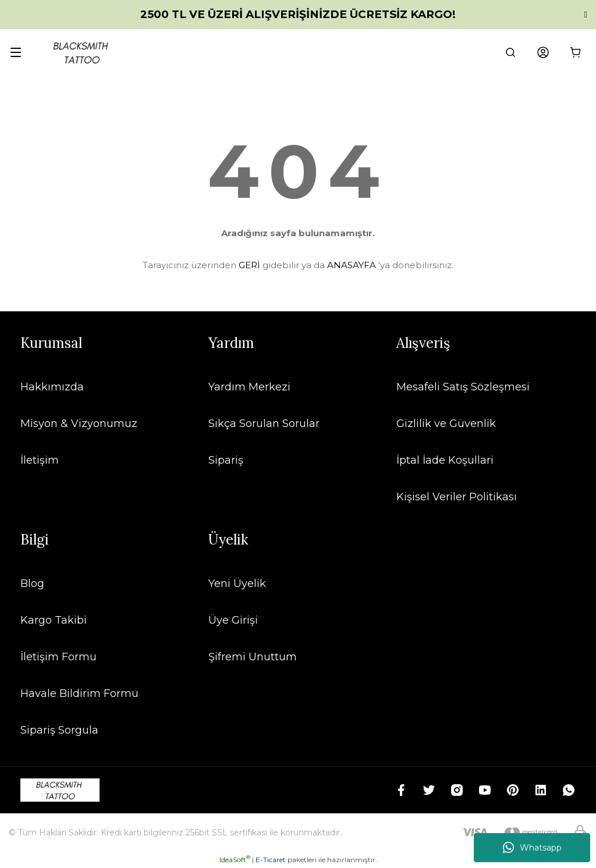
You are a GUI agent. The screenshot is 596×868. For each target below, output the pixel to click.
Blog (32, 584)
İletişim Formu (58, 657)
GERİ (249, 265)
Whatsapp (532, 848)
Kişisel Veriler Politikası (457, 497)
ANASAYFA (352, 265)
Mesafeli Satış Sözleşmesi (463, 387)
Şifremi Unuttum (253, 657)
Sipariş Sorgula (59, 730)
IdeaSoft (235, 860)
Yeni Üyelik (237, 584)
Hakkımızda (52, 387)
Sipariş (226, 460)
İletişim (40, 460)
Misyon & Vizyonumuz (79, 424)
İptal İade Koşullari (445, 460)
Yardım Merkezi (249, 387)
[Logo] (82, 52)
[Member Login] (543, 52)
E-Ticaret (271, 860)
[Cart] (576, 52)
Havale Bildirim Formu (79, 693)
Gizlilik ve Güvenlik (446, 424)
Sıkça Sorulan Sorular (264, 424)
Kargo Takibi (54, 620)
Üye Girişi (233, 620)
